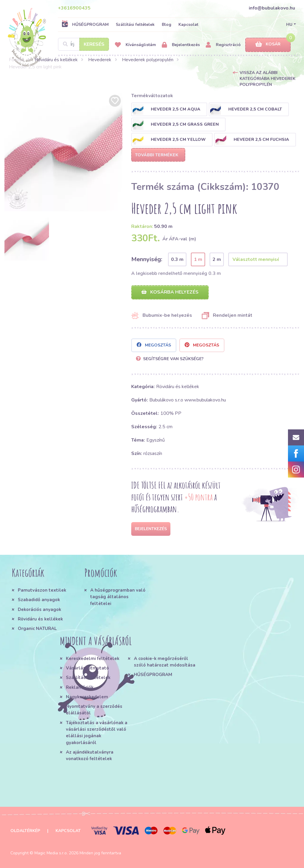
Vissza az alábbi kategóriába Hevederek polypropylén (267, 79)
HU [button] (289, 25)
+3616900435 (74, 8)
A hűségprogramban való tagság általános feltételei (118, 597)
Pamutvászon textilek (42, 590)
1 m (198, 259)
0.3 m (177, 259)
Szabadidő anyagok (39, 600)
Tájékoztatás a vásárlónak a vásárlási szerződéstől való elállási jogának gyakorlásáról (97, 733)
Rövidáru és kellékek (56, 60)
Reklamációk (80, 687)
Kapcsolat (188, 25)
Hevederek (100, 60)
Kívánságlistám (135, 45)
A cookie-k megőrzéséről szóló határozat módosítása (165, 662)
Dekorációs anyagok (39, 609)
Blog (167, 25)
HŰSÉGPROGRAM (85, 24)
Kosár (268, 44)
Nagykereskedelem (87, 697)
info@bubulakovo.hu (272, 8)
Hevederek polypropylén (148, 60)
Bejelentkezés (181, 45)
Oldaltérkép (25, 831)
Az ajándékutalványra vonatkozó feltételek (90, 755)
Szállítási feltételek (135, 25)
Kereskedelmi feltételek (93, 659)
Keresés (94, 44)
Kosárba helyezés (170, 292)
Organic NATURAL (37, 628)
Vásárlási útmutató (87, 668)
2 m (217, 259)
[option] (63, 152)
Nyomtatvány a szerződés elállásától (94, 710)
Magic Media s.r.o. (51, 853)
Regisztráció (223, 45)
